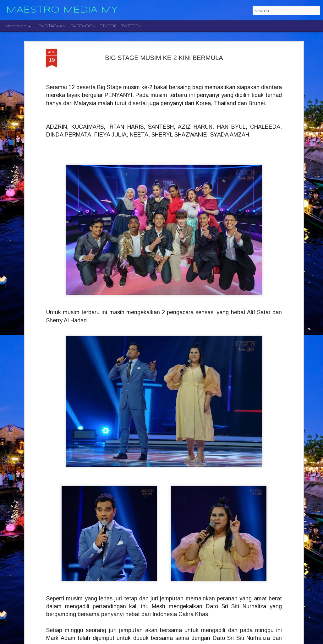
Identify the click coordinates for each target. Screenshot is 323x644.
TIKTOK (108, 26)
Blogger (191, 641)
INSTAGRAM (53, 26)
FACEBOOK (83, 26)
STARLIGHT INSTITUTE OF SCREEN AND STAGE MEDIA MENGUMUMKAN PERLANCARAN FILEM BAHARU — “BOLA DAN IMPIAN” (156, 571)
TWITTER (131, 26)
